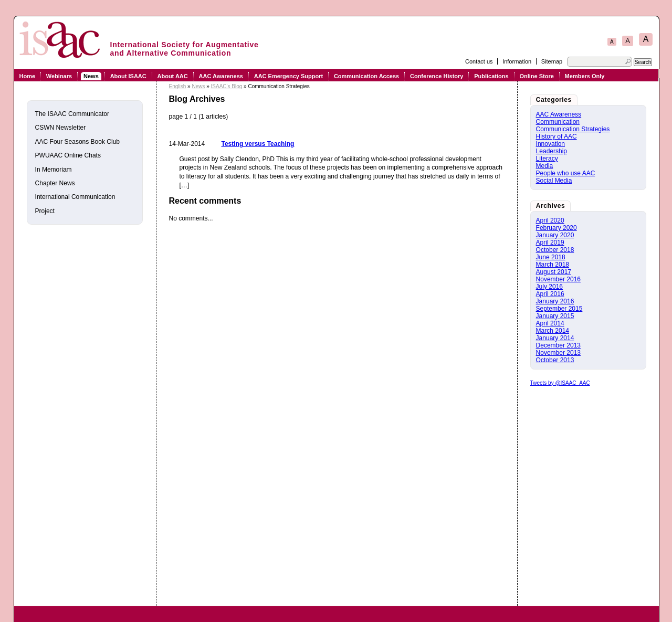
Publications (491, 76)
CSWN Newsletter (61, 128)
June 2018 (551, 257)
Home (27, 76)
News (91, 76)
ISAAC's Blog (227, 86)
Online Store (536, 76)
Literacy (547, 159)
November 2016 (558, 279)
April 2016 (550, 294)
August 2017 (554, 272)
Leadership (552, 151)
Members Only (585, 76)
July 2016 (549, 287)
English (178, 86)
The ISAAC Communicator (72, 114)
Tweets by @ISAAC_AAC (560, 383)
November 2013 (558, 353)
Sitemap (552, 61)
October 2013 (555, 360)
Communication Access (366, 76)
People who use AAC (566, 173)
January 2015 (555, 316)
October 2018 (555, 250)
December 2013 (558, 345)
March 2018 (553, 265)
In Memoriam (54, 170)
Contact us (479, 61)
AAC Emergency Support (288, 76)
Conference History (437, 76)
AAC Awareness (221, 76)
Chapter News (55, 183)
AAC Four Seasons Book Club (77, 142)
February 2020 (556, 228)
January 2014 (555, 338)
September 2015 (559, 309)
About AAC (173, 76)
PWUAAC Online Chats (68, 155)
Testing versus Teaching (258, 144)
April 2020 (550, 220)
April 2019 (550, 243)
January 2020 (555, 235)
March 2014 (553, 331)
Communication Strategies (573, 129)
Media (545, 166)
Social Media (554, 181)
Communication (558, 122)
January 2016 (555, 301)
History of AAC (556, 136)
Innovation (550, 144)
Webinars (59, 76)
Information (517, 61)
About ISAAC (128, 76)
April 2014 (550, 323)
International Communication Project (75, 204)
